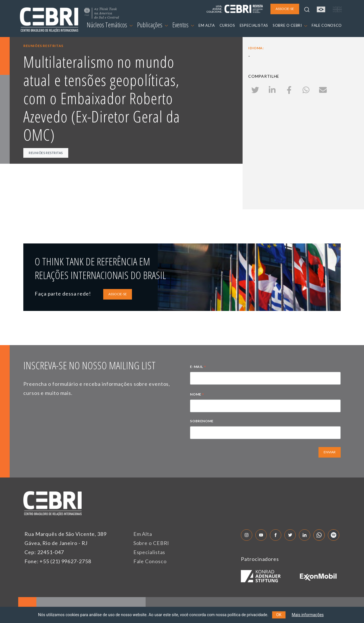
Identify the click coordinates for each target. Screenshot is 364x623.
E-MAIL (198, 367)
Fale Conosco (150, 561)
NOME (197, 395)
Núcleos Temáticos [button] (110, 25)
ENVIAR (330, 452)
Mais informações (308, 615)
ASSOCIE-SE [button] (285, 9)
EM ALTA (207, 25)
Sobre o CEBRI (151, 543)
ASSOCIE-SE (118, 294)
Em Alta (143, 534)
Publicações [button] (152, 25)
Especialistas (149, 552)
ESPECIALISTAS (254, 25)
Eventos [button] (183, 25)
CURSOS (227, 25)
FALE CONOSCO (327, 25)
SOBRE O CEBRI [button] (290, 25)
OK (279, 615)
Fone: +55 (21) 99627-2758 (58, 561)
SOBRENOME (202, 421)
